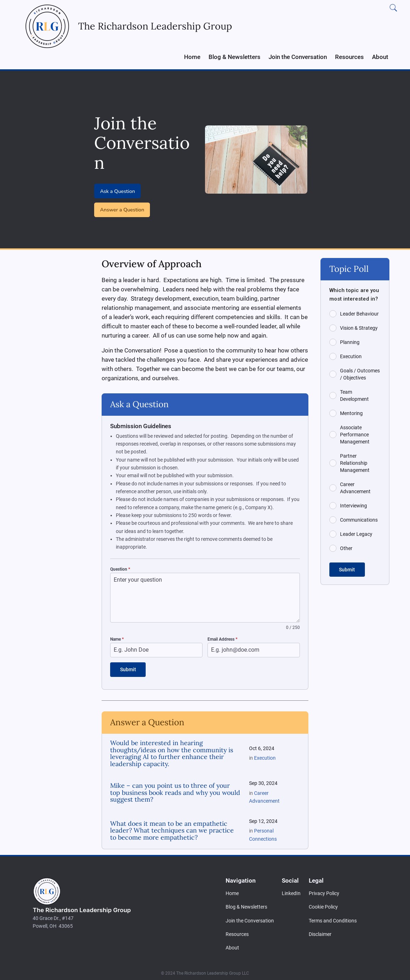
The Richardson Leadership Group (82, 908)
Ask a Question (117, 191)
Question (120, 569)
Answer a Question (122, 210)
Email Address (222, 639)
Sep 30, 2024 (263, 782)
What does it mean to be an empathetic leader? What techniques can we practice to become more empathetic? (172, 828)
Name (117, 639)
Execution (265, 756)
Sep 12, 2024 (263, 819)
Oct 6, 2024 (262, 746)
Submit (128, 669)
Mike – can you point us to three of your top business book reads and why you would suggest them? (175, 790)
